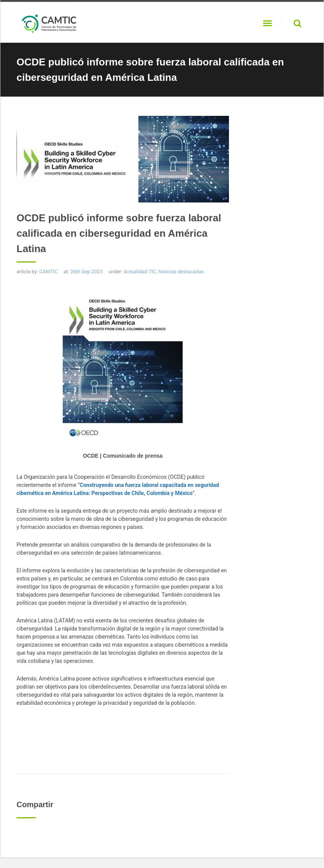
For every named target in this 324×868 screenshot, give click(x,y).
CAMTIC (48, 272)
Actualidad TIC (140, 272)
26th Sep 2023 (87, 272)
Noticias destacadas (181, 272)
